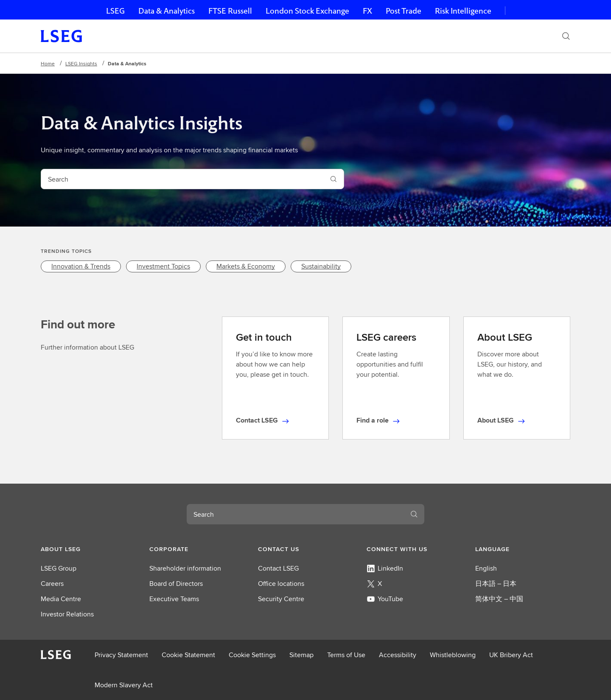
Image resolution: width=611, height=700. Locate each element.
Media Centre (61, 599)
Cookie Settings (252, 655)
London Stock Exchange (307, 11)
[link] (81, 266)
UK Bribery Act (511, 655)
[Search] (566, 36)
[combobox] (182, 179)
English (486, 568)
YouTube (385, 599)
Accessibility (398, 655)
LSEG (115, 11)
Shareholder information (185, 568)
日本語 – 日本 (496, 584)
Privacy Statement (121, 655)
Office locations (281, 584)
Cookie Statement (188, 655)
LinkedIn (385, 568)
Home (48, 63)
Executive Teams (174, 599)
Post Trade (404, 11)
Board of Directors (176, 584)
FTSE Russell (230, 11)
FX (367, 11)
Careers (52, 584)
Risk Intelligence (463, 11)
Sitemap (301, 655)
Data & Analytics (167, 11)
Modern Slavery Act (124, 685)
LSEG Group (59, 568)
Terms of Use (346, 655)
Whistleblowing (453, 655)
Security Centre (281, 599)
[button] (88, 549)
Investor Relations (67, 614)
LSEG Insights (81, 63)
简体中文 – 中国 (499, 599)
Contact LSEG (278, 568)
